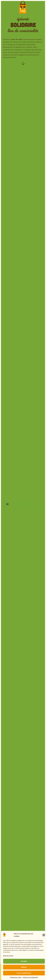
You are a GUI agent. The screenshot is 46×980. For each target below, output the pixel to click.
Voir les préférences (24, 973)
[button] (44, 935)
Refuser (24, 967)
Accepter (24, 961)
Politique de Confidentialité (30, 977)
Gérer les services (8, 956)
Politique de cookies (16, 977)
